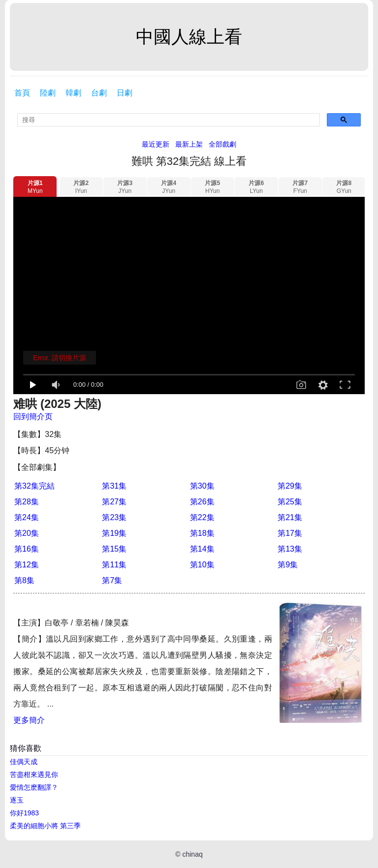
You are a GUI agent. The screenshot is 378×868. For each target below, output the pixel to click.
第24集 (27, 517)
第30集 (202, 486)
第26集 (202, 502)
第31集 (114, 486)
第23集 (114, 517)
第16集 (27, 549)
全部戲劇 (222, 144)
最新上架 (189, 144)
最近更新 (156, 144)
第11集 (114, 565)
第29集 (290, 486)
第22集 (202, 517)
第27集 (114, 502)
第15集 (114, 549)
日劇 (125, 93)
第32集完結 (34, 486)
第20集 (27, 533)
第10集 (202, 565)
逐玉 (17, 800)
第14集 (202, 549)
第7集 (112, 580)
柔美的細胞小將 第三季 (45, 826)
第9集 (288, 565)
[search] (169, 120)
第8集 (24, 580)
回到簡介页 (33, 417)
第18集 (202, 533)
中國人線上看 (189, 37)
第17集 (290, 533)
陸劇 (48, 93)
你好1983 (24, 813)
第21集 (290, 517)
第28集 (27, 502)
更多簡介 (29, 720)
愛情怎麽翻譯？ (34, 787)
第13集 (290, 549)
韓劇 (73, 93)
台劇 (99, 93)
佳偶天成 (24, 762)
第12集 (27, 565)
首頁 (22, 93)
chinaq (192, 854)
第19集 (114, 533)
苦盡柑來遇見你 (34, 775)
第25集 (290, 502)
